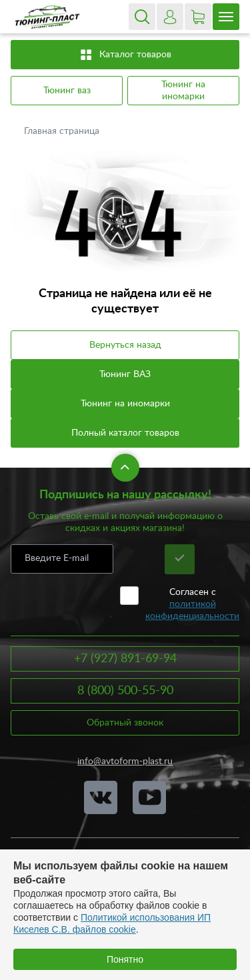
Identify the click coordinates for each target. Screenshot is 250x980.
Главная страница (63, 131)
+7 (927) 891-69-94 (125, 659)
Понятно (125, 959)
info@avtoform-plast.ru (125, 761)
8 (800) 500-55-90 (125, 691)
